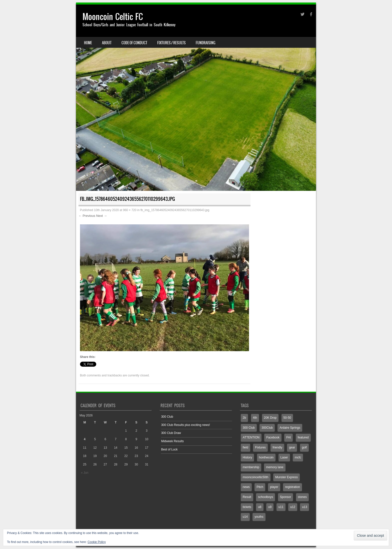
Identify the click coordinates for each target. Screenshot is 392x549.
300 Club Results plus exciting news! (185, 425)
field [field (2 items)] (245, 447)
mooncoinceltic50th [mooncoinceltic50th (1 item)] (256, 477)
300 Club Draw (171, 433)
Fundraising (205, 43)
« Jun (85, 473)
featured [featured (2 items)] (303, 437)
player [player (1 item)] (274, 487)
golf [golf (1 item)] (304, 447)
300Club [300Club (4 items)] (267, 428)
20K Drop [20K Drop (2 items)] (270, 418)
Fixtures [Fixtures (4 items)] (260, 447)
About (107, 43)
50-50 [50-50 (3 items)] (287, 418)
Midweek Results (172, 441)
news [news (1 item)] (246, 487)
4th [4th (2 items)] (255, 418)
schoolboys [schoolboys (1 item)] (265, 497)
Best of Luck (169, 449)
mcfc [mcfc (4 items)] (298, 457)
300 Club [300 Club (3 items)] (249, 428)
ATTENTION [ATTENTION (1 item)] (251, 437)
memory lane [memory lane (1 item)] (275, 467)
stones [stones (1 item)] (302, 497)
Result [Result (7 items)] (247, 497)
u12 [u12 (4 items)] (293, 507)
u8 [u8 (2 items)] (260, 507)
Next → (102, 216)
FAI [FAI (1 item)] (288, 437)
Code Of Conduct (134, 43)
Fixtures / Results (171, 43)
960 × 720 (130, 210)
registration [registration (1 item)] (292, 487)
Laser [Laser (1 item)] (284, 457)
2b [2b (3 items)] (244, 418)
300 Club (167, 417)
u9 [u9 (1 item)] (270, 507)
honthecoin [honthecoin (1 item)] (266, 457)
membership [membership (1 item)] (251, 467)
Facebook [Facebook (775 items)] (273, 437)
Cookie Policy (97, 542)
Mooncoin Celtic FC (113, 17)
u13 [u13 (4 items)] (304, 507)
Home (88, 43)
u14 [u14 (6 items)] (245, 517)
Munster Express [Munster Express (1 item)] (286, 477)
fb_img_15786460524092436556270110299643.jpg (175, 210)
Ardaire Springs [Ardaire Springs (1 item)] (290, 428)
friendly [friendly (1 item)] (277, 447)
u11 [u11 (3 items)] (281, 507)
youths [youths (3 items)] (259, 517)
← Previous (87, 216)
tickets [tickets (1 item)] (247, 507)
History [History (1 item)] (247, 457)
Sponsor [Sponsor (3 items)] (286, 497)
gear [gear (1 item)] (292, 447)
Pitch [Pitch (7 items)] (260, 487)
